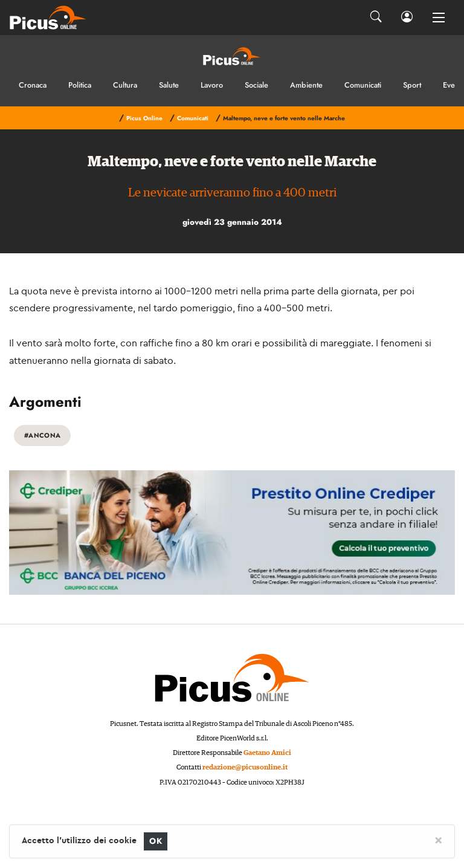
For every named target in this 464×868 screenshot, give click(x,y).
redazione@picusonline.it (245, 767)
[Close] (438, 840)
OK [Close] (156, 841)
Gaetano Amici (267, 753)
